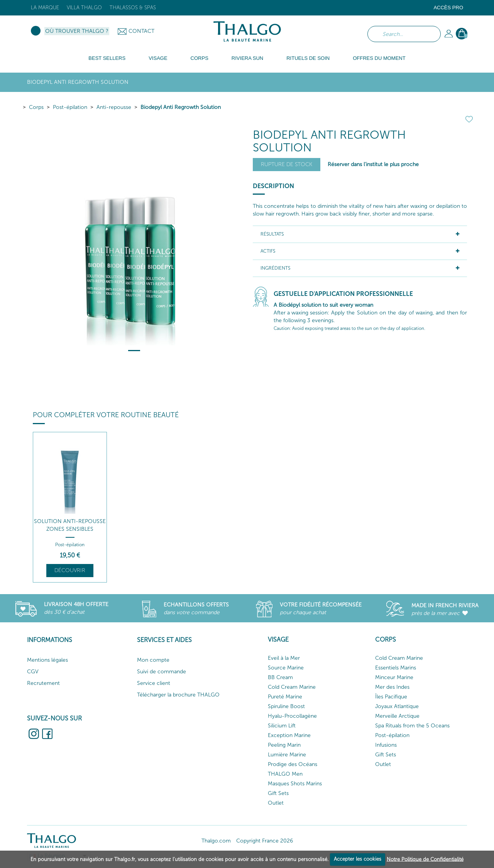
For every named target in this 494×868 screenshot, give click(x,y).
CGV (33, 672)
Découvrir (70, 570)
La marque (45, 8)
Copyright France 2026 (265, 841)
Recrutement (43, 683)
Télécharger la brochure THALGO (178, 695)
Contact (141, 31)
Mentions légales (47, 660)
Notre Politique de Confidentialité (425, 859)
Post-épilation (70, 107)
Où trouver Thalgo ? (77, 31)
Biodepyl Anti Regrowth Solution (181, 107)
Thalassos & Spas (133, 8)
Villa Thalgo (84, 8)
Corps (36, 107)
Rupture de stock (287, 164)
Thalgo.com (216, 841)
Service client (154, 683)
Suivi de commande (162, 672)
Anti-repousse (114, 107)
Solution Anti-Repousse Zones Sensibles (70, 525)
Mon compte (153, 660)
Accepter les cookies (358, 859)
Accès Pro (448, 8)
